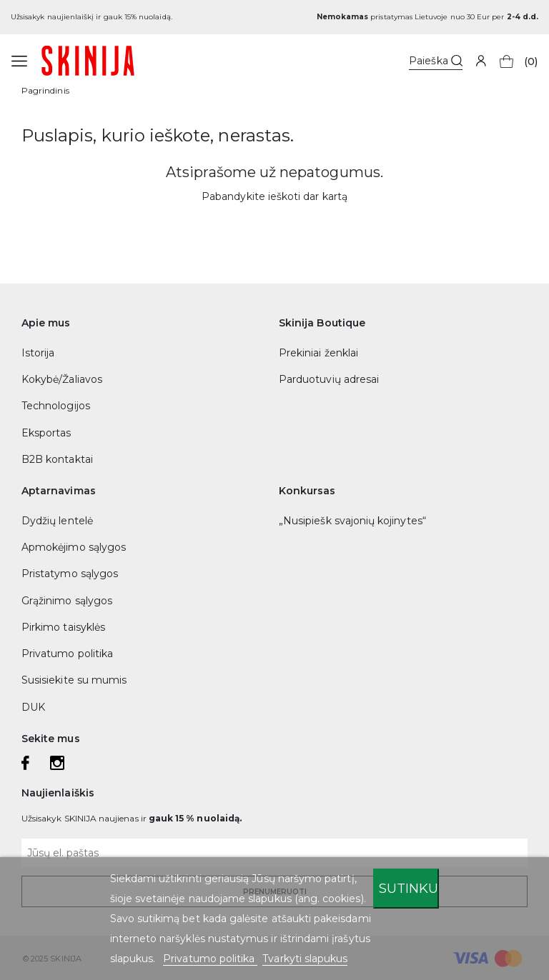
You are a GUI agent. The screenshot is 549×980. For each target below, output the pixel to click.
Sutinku (409, 888)
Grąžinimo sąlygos (67, 601)
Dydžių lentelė (57, 521)
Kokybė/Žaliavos (62, 379)
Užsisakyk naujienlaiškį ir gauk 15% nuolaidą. (91, 17)
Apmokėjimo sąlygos (74, 547)
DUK (33, 707)
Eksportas (46, 433)
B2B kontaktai (57, 459)
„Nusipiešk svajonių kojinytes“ (352, 521)
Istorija (38, 353)
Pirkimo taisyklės (63, 627)
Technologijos (56, 406)
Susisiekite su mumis (74, 680)
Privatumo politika (67, 654)
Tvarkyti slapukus (305, 959)
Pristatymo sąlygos (70, 574)
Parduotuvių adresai (329, 379)
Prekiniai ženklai (318, 353)
